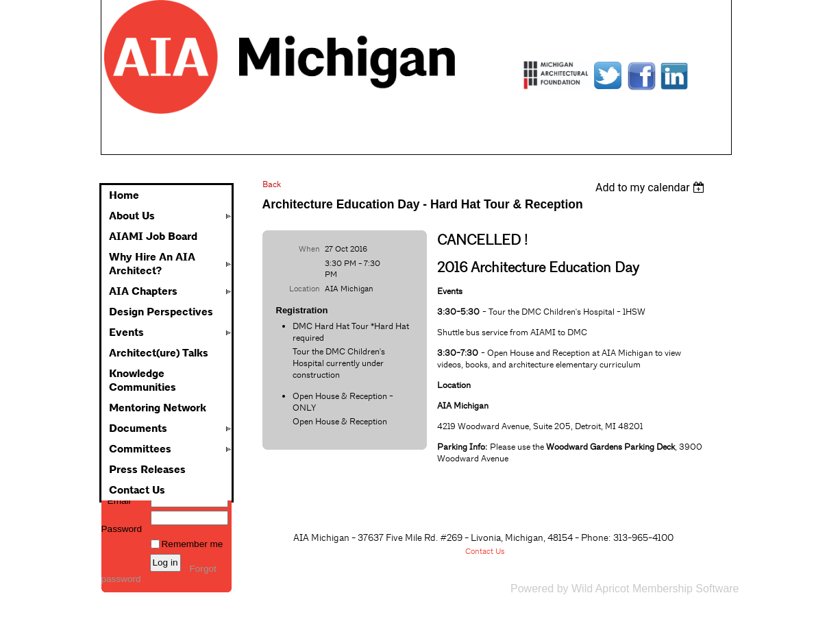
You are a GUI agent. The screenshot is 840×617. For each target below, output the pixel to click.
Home (124, 195)
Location (305, 289)
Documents (138, 428)
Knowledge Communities (143, 380)
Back (272, 184)
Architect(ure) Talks (159, 353)
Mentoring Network (158, 408)
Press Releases (147, 470)
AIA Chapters (143, 291)
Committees (140, 449)
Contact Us (137, 490)
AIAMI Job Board (153, 237)
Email (116, 501)
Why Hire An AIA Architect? (152, 264)
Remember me (193, 544)
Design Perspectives (161, 312)
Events (126, 332)
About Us (132, 216)
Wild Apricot (600, 589)
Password (122, 524)
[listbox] (652, 187)
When (309, 249)
